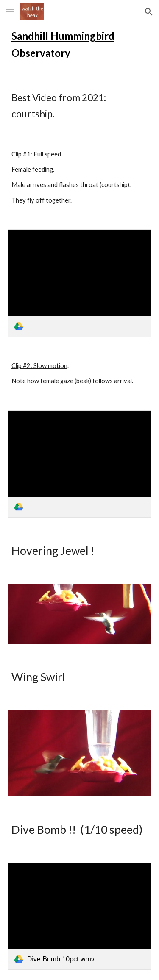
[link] (80, 283)
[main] (80, 45)
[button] (10, 12)
